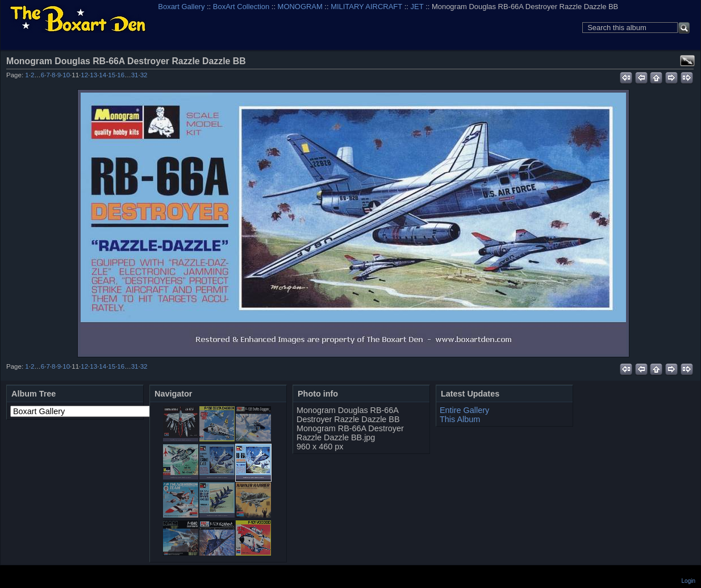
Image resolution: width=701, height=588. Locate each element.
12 (84, 75)
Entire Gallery (464, 410)
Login (689, 581)
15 (112, 75)
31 (135, 75)
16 (121, 75)
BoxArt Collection (241, 7)
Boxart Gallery (181, 7)
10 (66, 75)
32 (144, 75)
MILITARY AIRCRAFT (366, 7)
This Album (460, 419)
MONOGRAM (300, 7)
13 (93, 75)
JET (417, 7)
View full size (687, 61)
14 (103, 75)
